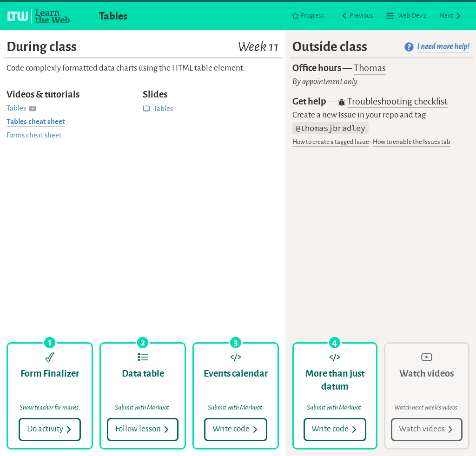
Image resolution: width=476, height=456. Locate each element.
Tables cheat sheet (36, 122)
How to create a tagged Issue (331, 142)
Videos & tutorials (43, 94)
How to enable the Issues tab (412, 142)
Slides (155, 94)
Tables (113, 16)
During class (143, 47)
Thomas (370, 68)
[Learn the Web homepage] (39, 16)
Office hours (339, 68)
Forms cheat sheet (34, 135)
